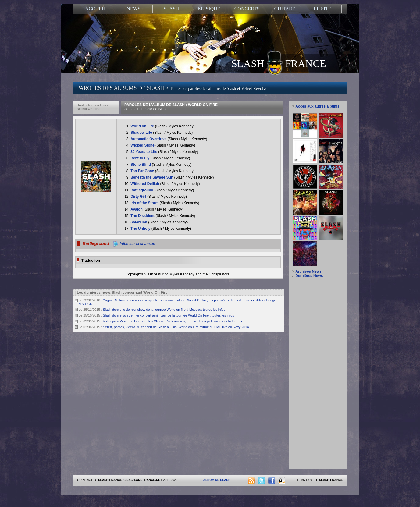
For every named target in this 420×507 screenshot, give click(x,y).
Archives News (308, 271)
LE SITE (322, 9)
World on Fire (143, 126)
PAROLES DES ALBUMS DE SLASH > (173, 88)
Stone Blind (141, 165)
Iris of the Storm (145, 203)
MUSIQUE (209, 9)
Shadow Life (142, 133)
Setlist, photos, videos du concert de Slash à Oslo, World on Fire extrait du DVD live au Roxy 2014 (176, 327)
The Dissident (143, 216)
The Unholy (141, 229)
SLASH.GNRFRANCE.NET (143, 480)
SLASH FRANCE (279, 63)
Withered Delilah (145, 184)
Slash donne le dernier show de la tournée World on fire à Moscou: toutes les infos (164, 310)
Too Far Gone (143, 171)
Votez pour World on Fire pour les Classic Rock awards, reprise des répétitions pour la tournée (173, 321)
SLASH (171, 9)
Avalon (137, 209)
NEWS (133, 9)
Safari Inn (139, 222)
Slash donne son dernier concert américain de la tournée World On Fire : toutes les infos (169, 315)
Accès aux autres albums (317, 106)
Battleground (142, 190)
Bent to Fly (140, 158)
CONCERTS (247, 9)
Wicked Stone (143, 145)
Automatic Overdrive (149, 139)
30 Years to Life (144, 152)
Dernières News (309, 276)
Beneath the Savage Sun (152, 177)
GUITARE (285, 9)
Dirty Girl (139, 197)
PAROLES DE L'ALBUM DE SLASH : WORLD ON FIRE (171, 107)
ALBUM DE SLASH (217, 480)
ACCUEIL (96, 9)
